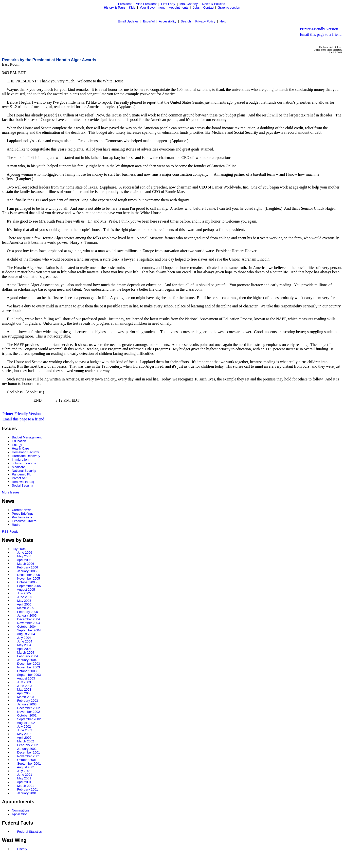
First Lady (168, 4)
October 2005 (27, 582)
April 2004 (24, 649)
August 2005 (26, 590)
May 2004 (24, 645)
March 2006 (26, 564)
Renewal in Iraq (23, 482)
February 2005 (27, 612)
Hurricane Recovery (26, 456)
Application (20, 814)
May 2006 (24, 556)
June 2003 (25, 686)
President (125, 4)
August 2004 (26, 634)
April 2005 (24, 604)
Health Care (20, 448)
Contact (209, 8)
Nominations (21, 810)
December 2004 (28, 619)
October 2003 (27, 671)
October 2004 (27, 627)
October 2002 (27, 715)
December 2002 (28, 708)
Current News (22, 510)
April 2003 (24, 693)
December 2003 (28, 664)
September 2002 (29, 719)
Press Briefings (23, 514)
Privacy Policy (205, 21)
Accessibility (168, 21)
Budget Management (27, 437)
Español (149, 21)
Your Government (152, 8)
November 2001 (28, 756)
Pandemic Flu (22, 474)
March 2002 (26, 741)
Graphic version (229, 8)
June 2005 (25, 597)
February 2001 (27, 789)
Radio (16, 525)
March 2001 (26, 786)
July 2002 (24, 726)
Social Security (22, 485)
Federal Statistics (29, 832)
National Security (24, 471)
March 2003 (26, 697)
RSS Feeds (10, 532)
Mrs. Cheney (189, 4)
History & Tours (115, 8)
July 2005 (24, 593)
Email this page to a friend (321, 34)
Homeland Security (25, 452)
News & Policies (213, 4)
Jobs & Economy (24, 463)
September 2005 (29, 586)
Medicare (18, 467)
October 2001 (27, 760)
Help (223, 21)
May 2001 (24, 778)
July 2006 (19, 549)
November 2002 (28, 712)
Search (186, 21)
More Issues (11, 492)
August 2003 (26, 678)
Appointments (179, 8)
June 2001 (25, 775)
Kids (132, 8)
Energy (17, 445)
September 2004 (29, 630)
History (22, 849)
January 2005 (27, 615)
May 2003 (24, 689)
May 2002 (24, 734)
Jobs (196, 8)
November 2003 (28, 667)
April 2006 (24, 560)
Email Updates (128, 21)
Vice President (146, 4)
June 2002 (25, 730)
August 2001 (26, 767)
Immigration (20, 460)
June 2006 (25, 553)
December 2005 (28, 575)
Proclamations (22, 517)
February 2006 (27, 567)
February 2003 (27, 701)
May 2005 (24, 601)
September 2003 (29, 675)
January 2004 (27, 660)
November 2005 (28, 578)
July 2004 (24, 638)
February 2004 (27, 656)
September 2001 (29, 764)
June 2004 (25, 641)
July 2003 (24, 682)
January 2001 (27, 793)
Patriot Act (19, 478)
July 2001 (24, 771)
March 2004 (26, 652)
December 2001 (28, 752)
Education (19, 441)
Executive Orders (24, 521)
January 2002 (27, 749)
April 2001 (24, 782)
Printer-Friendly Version (319, 29)
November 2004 (28, 623)
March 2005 (26, 608)
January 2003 (27, 704)
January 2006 (27, 571)
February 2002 (27, 745)
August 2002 (26, 723)
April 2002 (24, 738)
